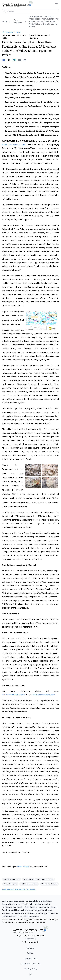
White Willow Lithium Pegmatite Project (38, 879)
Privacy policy (31, 969)
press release (23, 867)
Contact (31, 948)
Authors (31, 953)
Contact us (30, 939)
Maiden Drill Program (49, 884)
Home (5, 21)
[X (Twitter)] (30, 974)
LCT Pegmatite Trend (29, 884)
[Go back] (30, 32)
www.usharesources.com (43, 695)
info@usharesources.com (14, 695)
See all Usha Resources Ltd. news (19, 889)
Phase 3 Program (10, 884)
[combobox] (30, 12)
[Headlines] (18, 4)
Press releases (18, 21)
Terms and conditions (30, 963)
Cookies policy (31, 958)
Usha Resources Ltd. (12, 879)
